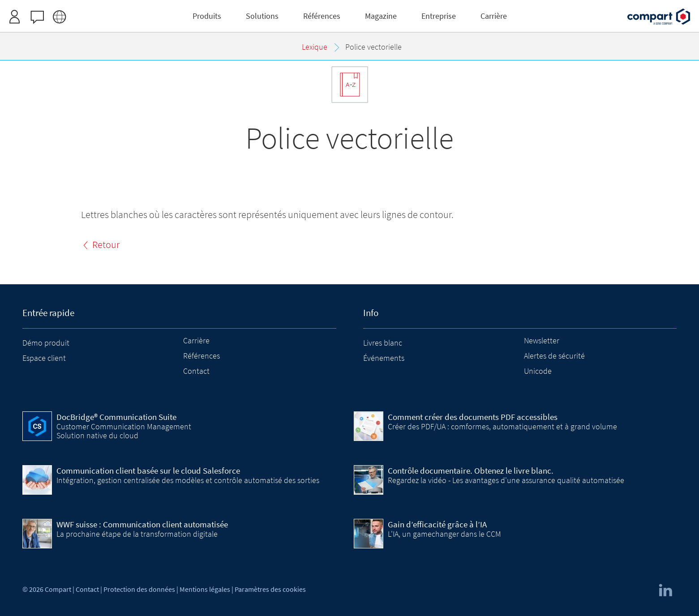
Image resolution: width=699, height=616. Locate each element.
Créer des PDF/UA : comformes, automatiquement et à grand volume (502, 426)
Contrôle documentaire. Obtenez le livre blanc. (471, 471)
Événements (384, 358)
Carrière (196, 340)
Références (202, 356)
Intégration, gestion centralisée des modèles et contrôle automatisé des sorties (188, 480)
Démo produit (46, 343)
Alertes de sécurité (554, 356)
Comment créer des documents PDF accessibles (473, 417)
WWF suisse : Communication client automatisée (142, 524)
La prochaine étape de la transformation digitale (137, 534)
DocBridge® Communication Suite (116, 417)
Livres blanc (383, 343)
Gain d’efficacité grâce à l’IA (437, 524)
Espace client (44, 358)
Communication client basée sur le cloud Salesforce (148, 471)
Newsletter (542, 340)
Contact (196, 371)
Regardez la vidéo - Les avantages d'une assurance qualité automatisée (506, 480)
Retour (106, 244)
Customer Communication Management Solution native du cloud (124, 431)
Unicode (538, 371)
